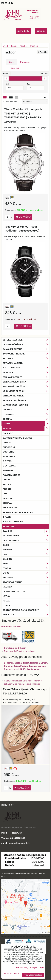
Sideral (7, 503)
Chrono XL (9, 447)
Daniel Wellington (14, 591)
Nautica (7, 587)
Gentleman (9, 466)
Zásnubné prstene (26, 354)
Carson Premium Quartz (17, 438)
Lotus (6, 596)
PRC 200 (7, 484)
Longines (26, 414)
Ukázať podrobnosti (11, 974)
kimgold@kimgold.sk (19, 843)
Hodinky (26, 410)
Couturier (9, 452)
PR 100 (6, 480)
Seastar (8, 498)
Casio (6, 545)
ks (9, 217)
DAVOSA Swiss (26, 540)
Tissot (26, 424)
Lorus (26, 605)
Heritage (8, 470)
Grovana (26, 577)
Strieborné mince (13, 396)
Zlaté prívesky (26, 368)
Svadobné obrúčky (26, 386)
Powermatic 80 (11, 475)
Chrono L (8, 442)
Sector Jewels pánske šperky (21, 610)
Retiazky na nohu (13, 363)
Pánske (26, 428)
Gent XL (7, 461)
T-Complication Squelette (18, 512)
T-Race (7, 517)
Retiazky (26, 358)
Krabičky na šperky (14, 400)
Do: (36, 86)
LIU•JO (26, 573)
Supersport (10, 508)
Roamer (26, 550)
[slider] (6, 78)
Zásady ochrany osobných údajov (29, 967)
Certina (26, 419)
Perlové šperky (26, 377)
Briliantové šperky (26, 382)
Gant (26, 554)
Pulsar (7, 601)
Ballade (8, 433)
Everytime (9, 456)
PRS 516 (7, 489)
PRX (5, 494)
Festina (26, 568)
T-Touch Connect (13, 522)
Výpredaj (26, 615)
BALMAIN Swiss (26, 536)
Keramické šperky (26, 391)
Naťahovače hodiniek (15, 405)
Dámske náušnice (26, 344)
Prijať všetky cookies (33, 975)
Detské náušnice (26, 340)
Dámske (26, 531)
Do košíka (23, 217)
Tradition (9, 526)
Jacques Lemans (26, 582)
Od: (15, 86)
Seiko (26, 564)
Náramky (26, 372)
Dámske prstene (26, 349)
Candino (7, 559)
